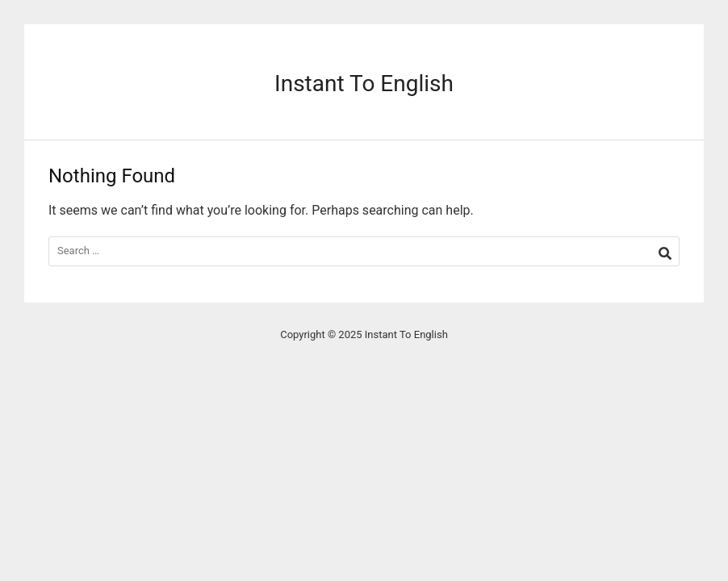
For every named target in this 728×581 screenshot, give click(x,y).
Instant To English (364, 84)
